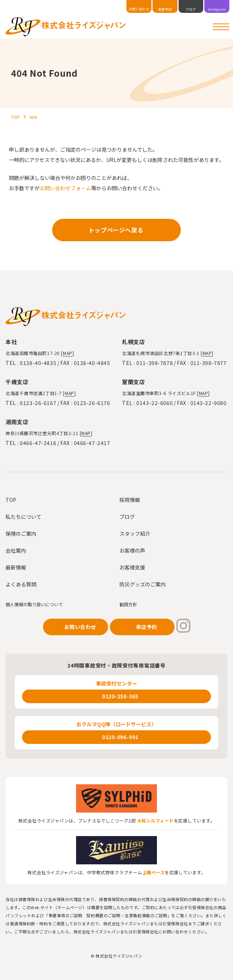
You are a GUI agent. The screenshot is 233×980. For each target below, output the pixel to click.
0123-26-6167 (38, 403)
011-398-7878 (155, 363)
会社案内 (16, 550)
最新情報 (16, 567)
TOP (11, 500)
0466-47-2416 (38, 443)
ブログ (127, 517)
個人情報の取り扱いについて (34, 604)
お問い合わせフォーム (65, 188)
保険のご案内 (21, 534)
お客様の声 (132, 550)
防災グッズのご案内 (143, 584)
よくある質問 (21, 584)
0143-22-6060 (155, 403)
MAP (68, 353)
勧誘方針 (128, 604)
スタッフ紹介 (135, 534)
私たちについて (24, 517)
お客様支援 (132, 567)
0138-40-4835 (38, 363)
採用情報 (130, 500)
